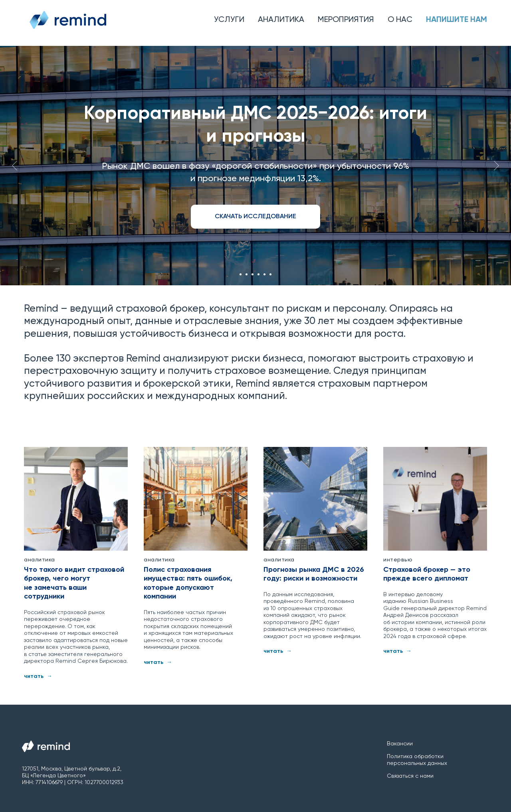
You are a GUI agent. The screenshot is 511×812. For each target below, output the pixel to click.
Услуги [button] (229, 20)
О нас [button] (400, 20)
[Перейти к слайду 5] (264, 274)
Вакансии (400, 744)
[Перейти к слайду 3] (253, 274)
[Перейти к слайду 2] (247, 274)
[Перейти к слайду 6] (270, 274)
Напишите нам (457, 20)
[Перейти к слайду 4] (258, 274)
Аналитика (281, 20)
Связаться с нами (410, 776)
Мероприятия (346, 20)
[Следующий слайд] (496, 166)
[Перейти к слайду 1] (241, 274)
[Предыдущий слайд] (15, 166)
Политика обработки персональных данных (417, 760)
